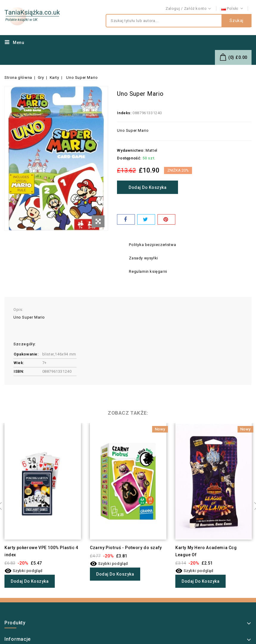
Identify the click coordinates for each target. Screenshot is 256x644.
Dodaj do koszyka (148, 187)
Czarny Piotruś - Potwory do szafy (126, 548)
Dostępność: (129, 158)
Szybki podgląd (24, 571)
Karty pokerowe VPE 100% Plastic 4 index (41, 551)
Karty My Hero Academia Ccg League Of (206, 551)
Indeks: (124, 113)
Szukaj (237, 21)
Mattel (152, 150)
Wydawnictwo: (131, 150)
